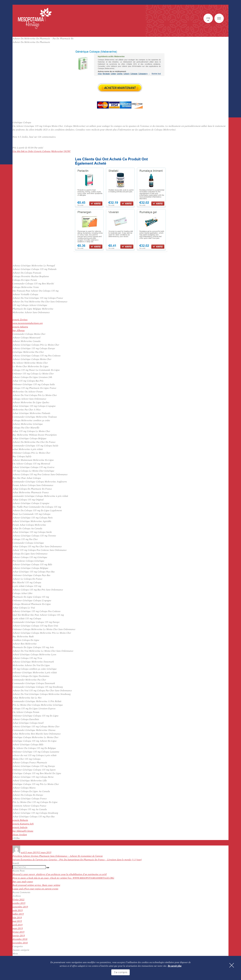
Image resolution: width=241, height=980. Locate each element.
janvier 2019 (19, 936)
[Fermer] (232, 965)
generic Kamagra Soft (23, 824)
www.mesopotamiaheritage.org (28, 323)
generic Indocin (20, 827)
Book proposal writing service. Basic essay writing (36, 885)
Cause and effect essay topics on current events (35, 889)
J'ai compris (120, 972)
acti (23, 852)
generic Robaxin (20, 820)
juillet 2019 (18, 914)
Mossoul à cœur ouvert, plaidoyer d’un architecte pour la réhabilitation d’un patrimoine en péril (60, 874)
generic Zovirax (20, 320)
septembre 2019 (20, 907)
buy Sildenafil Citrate (23, 831)
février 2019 (18, 932)
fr (208, 18)
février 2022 (18, 900)
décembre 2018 (20, 939)
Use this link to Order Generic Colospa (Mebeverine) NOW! (42, 151)
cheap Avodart (20, 835)
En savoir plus (175, 966)
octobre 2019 (19, 903)
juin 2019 (17, 918)
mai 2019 (17, 921)
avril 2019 (18, 925)
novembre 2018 (20, 943)
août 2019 (18, 910)
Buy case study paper (23, 882)
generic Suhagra (20, 327)
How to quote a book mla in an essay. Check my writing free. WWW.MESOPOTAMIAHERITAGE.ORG (63, 878)
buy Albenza (19, 330)
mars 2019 (18, 928)
